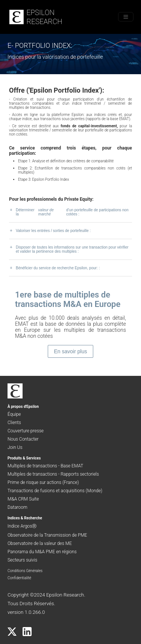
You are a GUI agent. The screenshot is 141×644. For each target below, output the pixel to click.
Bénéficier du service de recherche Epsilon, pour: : (54, 268)
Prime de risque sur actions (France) (43, 482)
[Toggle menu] (126, 17)
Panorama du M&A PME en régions (42, 552)
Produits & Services (24, 458)
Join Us (15, 447)
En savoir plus (71, 351)
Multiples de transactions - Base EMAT (45, 466)
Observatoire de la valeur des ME (40, 543)
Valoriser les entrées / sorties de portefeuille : (50, 230)
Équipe (14, 414)
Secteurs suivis (22, 560)
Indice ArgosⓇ (22, 526)
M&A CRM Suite (23, 499)
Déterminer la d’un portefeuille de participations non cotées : (69, 212)
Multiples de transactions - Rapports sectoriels (53, 474)
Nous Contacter (23, 439)
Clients (14, 423)
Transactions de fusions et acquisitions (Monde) (55, 491)
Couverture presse (26, 431)
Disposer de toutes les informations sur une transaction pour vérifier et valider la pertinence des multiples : (69, 249)
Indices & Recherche (25, 518)
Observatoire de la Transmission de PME (47, 535)
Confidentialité (19, 578)
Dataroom (17, 507)
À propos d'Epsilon (23, 407)
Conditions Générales (25, 571)
